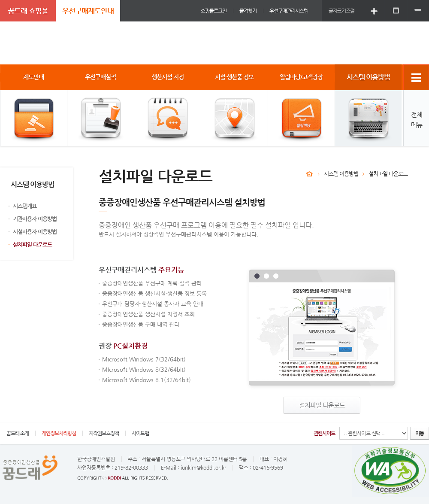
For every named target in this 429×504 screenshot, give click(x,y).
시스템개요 (25, 206)
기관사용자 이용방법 (35, 219)
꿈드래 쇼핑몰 (28, 11)
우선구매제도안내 (88, 11)
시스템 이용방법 (341, 174)
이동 (420, 433)
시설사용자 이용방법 (35, 232)
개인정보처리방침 (59, 433)
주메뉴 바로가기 (0, 0)
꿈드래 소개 (18, 433)
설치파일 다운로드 (32, 244)
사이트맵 (140, 433)
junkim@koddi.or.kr (203, 468)
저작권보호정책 (104, 433)
